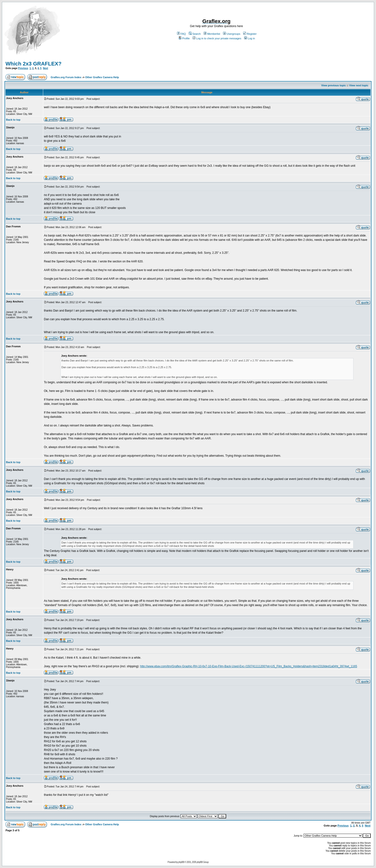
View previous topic (333, 85)
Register (250, 34)
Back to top (13, 120)
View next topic (359, 85)
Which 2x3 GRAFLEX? (33, 64)
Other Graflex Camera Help (102, 77)
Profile (184, 38)
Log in (250, 38)
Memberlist (212, 34)
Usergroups (232, 34)
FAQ (181, 34)
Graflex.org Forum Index (66, 77)
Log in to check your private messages (217, 38)
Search (195, 34)
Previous (23, 68)
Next (46, 68)
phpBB (181, 862)
